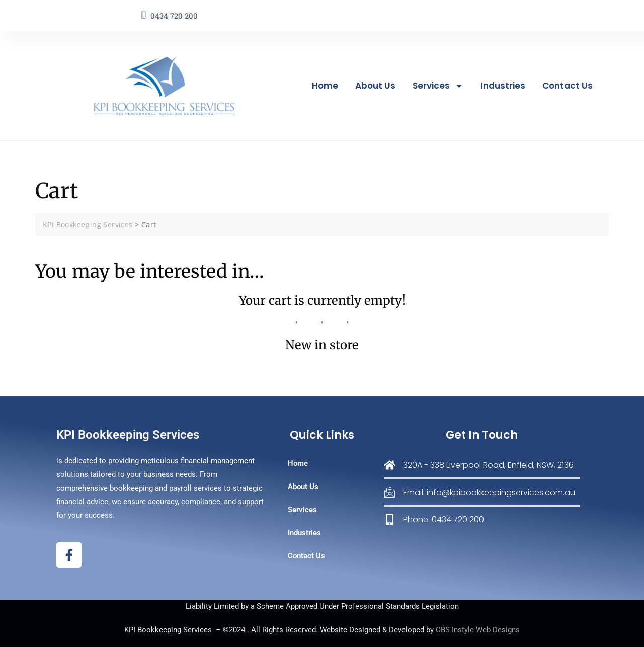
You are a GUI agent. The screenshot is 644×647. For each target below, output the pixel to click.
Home (325, 86)
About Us (375, 86)
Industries (503, 86)
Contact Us (568, 86)
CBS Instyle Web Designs (478, 630)
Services (438, 86)
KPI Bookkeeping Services (128, 435)
